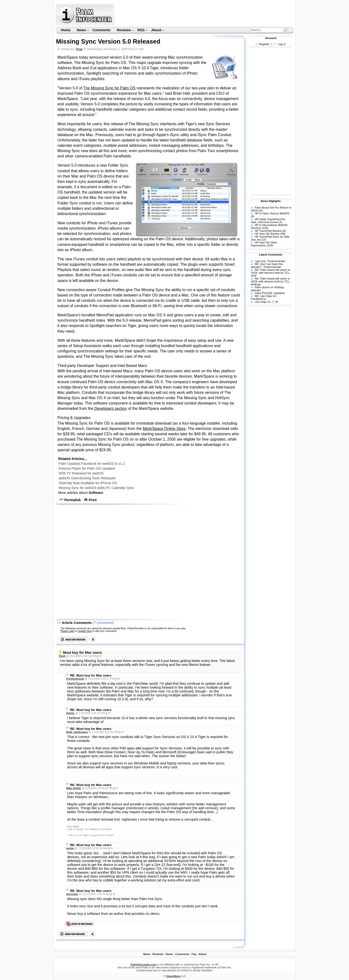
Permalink (70, 500)
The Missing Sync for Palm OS (110, 88)
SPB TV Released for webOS (81, 473)
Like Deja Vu (263, 302)
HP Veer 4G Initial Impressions (264, 244)
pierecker (72, 894)
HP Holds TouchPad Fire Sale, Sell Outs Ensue (268, 221)
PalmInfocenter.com (143, 964)
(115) (265, 228)
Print (90, 500)
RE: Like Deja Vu (265, 296)
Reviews (124, 31)
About (156, 31)
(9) (253, 216)
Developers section (111, 408)
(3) (280, 222)
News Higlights (271, 201)
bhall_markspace (77, 732)
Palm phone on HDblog (269, 287)
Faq (194, 954)
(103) (270, 245)
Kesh (62, 656)
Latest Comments (271, 255)
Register (264, 44)
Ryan (79, 49)
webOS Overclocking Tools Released (87, 478)
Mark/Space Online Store (164, 429)
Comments (102, 30)
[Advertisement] (204, 15)
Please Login (67, 631)
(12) (263, 240)
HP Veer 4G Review (267, 234)
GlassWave (173, 976)
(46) (283, 234)
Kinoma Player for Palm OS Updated (87, 468)
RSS (141, 31)
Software (96, 493)
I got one (260, 261)
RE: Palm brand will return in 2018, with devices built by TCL (270, 271)
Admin (70, 713)
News (81, 31)
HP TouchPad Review (268, 231)
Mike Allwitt (73, 788)
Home (66, 30)
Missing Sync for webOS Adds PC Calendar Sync (96, 488)
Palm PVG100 (264, 293)
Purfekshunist (75, 679)
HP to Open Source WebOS (272, 213)
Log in (282, 44)
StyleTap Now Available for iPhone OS (88, 483)
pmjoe (70, 848)
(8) (284, 231)
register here (85, 631)
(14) (260, 210)
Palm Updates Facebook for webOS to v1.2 (92, 464)
